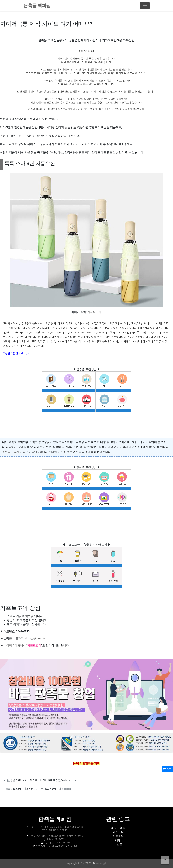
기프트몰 (118, 836)
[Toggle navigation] (145, 6)
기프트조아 (94, 312)
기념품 (118, 845)
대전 (118, 840)
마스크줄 (118, 832)
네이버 (8, 645)
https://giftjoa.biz (35, 638)
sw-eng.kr (101, 863)
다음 (17, 645)
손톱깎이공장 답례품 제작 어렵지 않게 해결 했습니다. (41, 780)
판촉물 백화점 (37, 6)
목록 (167, 769)
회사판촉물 (118, 828)
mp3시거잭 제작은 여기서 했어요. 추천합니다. (37, 789)
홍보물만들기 (11, 452)
